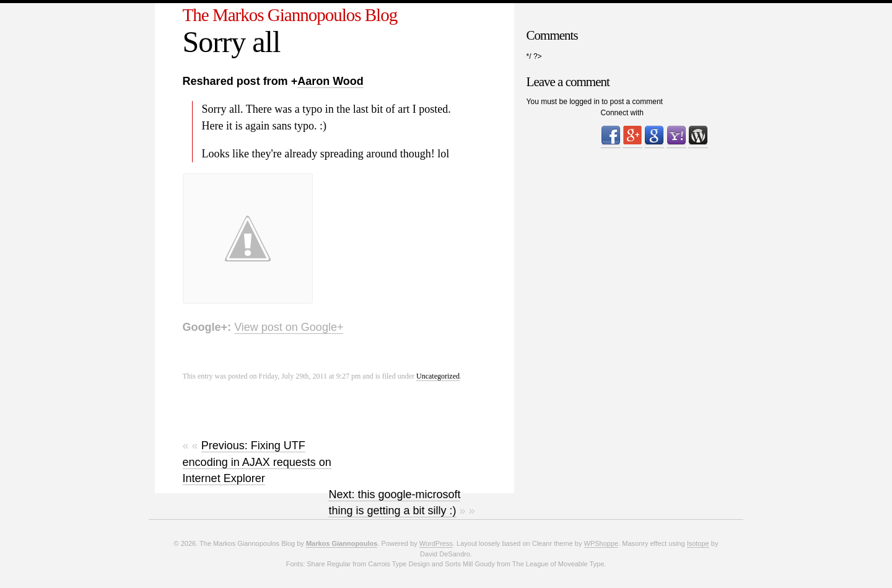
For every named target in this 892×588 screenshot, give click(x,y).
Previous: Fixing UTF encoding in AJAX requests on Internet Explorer (257, 462)
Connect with (622, 113)
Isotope (698, 543)
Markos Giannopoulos (342, 543)
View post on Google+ (289, 327)
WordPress (436, 543)
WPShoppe (601, 543)
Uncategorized (438, 376)
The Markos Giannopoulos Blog (290, 15)
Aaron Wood (330, 81)
